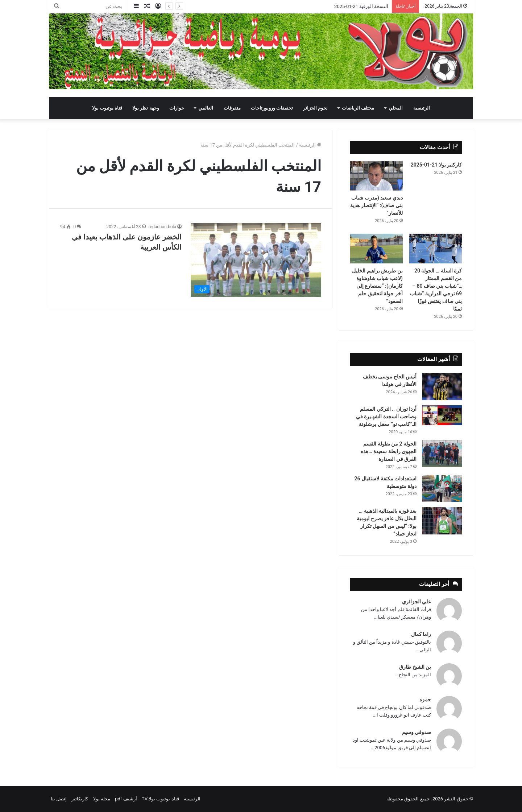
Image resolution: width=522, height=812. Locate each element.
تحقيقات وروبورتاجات (272, 108)
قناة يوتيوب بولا (107, 108)
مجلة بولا (102, 799)
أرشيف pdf (126, 799)
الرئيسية (422, 108)
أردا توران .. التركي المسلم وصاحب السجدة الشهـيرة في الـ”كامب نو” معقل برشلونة (386, 417)
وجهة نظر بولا (146, 108)
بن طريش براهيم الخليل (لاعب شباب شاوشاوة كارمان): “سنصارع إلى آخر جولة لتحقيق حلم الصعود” (377, 286)
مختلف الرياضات (358, 108)
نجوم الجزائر (315, 108)
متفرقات (232, 108)
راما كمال (421, 634)
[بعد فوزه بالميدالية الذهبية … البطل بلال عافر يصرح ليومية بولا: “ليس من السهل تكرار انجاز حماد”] (442, 521)
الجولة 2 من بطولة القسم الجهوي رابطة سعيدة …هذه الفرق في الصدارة (389, 451)
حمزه (425, 700)
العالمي (206, 108)
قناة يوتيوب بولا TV (160, 799)
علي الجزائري (417, 602)
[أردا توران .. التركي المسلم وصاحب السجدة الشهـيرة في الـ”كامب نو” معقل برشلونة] (442, 415)
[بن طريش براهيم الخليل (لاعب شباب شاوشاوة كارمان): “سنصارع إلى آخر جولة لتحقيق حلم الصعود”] (376, 249)
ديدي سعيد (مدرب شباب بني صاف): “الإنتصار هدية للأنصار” (376, 205)
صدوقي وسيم (417, 732)
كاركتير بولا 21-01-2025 (436, 165)
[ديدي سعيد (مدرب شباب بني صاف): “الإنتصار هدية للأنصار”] (376, 176)
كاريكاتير (80, 799)
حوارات (177, 108)
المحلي (396, 108)
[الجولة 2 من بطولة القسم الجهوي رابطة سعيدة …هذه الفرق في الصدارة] (442, 454)
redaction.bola (162, 227)
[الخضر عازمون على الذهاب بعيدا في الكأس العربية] (256, 260)
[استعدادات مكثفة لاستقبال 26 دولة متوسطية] (442, 489)
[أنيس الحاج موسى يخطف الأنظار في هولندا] (442, 387)
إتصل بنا (59, 799)
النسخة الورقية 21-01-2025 (361, 6)
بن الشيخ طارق (415, 667)
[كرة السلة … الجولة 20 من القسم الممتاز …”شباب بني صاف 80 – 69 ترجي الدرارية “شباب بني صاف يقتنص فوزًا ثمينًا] (436, 249)
